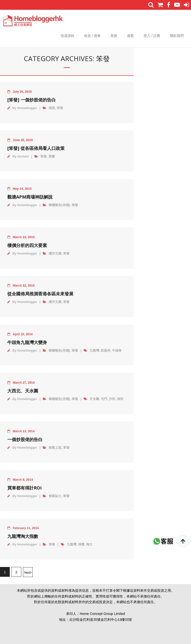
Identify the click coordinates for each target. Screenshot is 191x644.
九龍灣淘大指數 (23, 536)
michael (23, 156)
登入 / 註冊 (152, 36)
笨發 (60, 108)
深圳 (120, 399)
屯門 (104, 399)
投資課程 (67, 36)
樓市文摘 (55, 254)
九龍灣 (94, 351)
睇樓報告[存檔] (59, 205)
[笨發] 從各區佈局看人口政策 (36, 148)
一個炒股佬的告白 (25, 439)
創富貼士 (55, 496)
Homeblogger (27, 108)
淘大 (89, 544)
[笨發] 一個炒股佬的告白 (32, 100)
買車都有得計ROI (24, 488)
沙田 (112, 399)
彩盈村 (106, 351)
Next (27, 573)
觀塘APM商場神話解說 (30, 197)
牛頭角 (117, 351)
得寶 (81, 544)
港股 (130, 36)
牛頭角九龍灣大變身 (27, 342)
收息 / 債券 (92, 36)
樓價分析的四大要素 (27, 245)
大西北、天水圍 (23, 391)
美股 (114, 36)
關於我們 (177, 36)
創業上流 (55, 448)
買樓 (52, 156)
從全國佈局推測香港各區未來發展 (40, 294)
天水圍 (94, 399)
